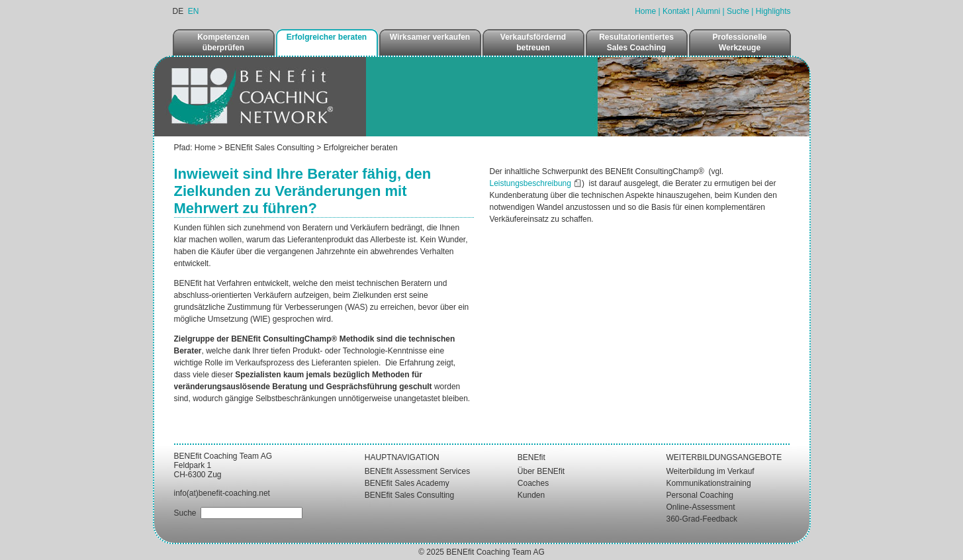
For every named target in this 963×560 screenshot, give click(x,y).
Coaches (533, 483)
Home (645, 11)
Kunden (531, 495)
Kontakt (676, 11)
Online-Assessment (701, 507)
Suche (738, 11)
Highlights (773, 11)
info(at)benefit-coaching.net (222, 493)
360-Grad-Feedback (702, 519)
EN (194, 11)
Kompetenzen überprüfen (223, 42)
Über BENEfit (541, 471)
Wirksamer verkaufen (430, 37)
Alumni (708, 11)
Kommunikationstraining (709, 483)
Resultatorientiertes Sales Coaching (636, 42)
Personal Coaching (700, 495)
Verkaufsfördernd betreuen (533, 42)
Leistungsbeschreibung (530, 183)
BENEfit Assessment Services (417, 471)
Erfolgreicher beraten (327, 37)
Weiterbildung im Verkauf (711, 471)
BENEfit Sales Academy (407, 483)
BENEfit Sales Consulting (270, 148)
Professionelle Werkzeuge (739, 42)
